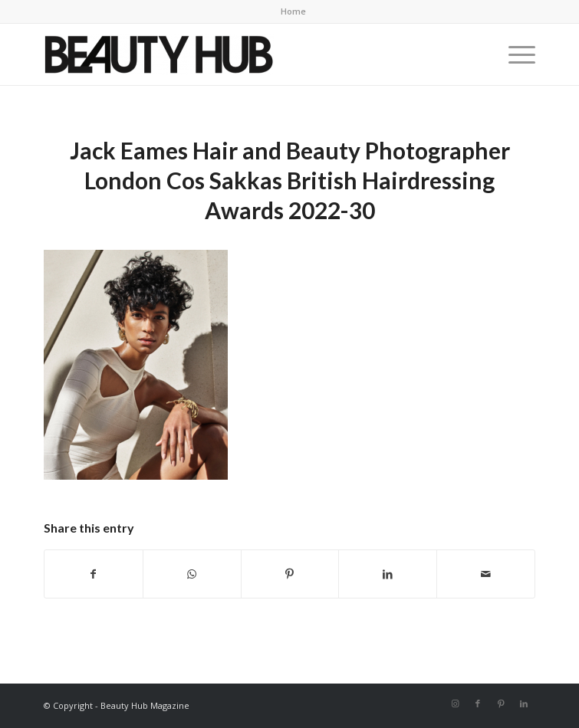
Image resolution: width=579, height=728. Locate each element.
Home (293, 11)
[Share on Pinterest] (290, 574)
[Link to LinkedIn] (524, 703)
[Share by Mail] (486, 574)
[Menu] (514, 54)
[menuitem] (293, 11)
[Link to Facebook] (478, 703)
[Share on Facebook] (94, 574)
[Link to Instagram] (455, 703)
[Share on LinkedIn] (388, 574)
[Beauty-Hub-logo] (240, 54)
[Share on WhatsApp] (192, 574)
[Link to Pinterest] (501, 703)
